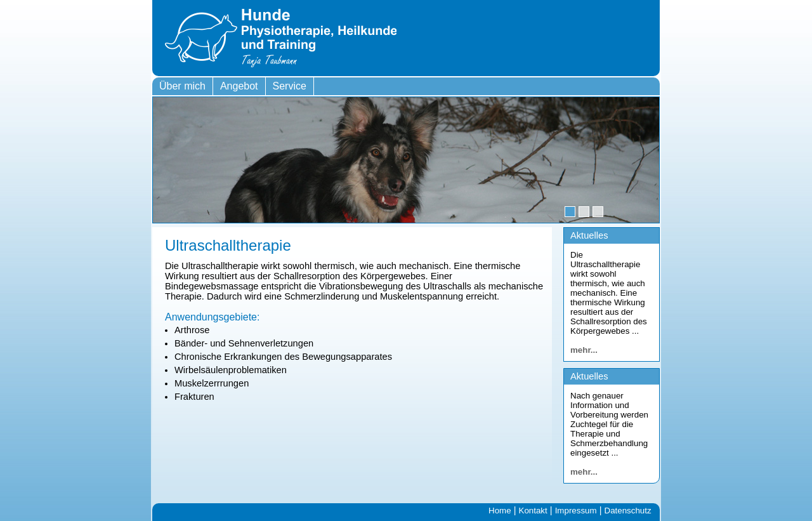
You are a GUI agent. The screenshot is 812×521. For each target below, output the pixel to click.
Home (500, 511)
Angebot (239, 86)
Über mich (182, 86)
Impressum (576, 511)
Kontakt (533, 511)
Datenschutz (628, 511)
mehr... (584, 350)
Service (290, 86)
